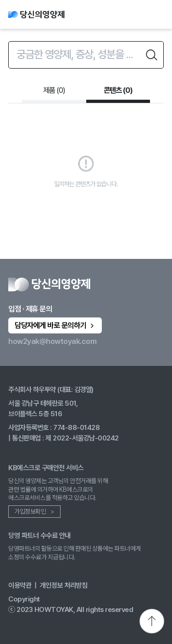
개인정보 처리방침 (64, 585)
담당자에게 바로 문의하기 (55, 325)
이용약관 (20, 585)
